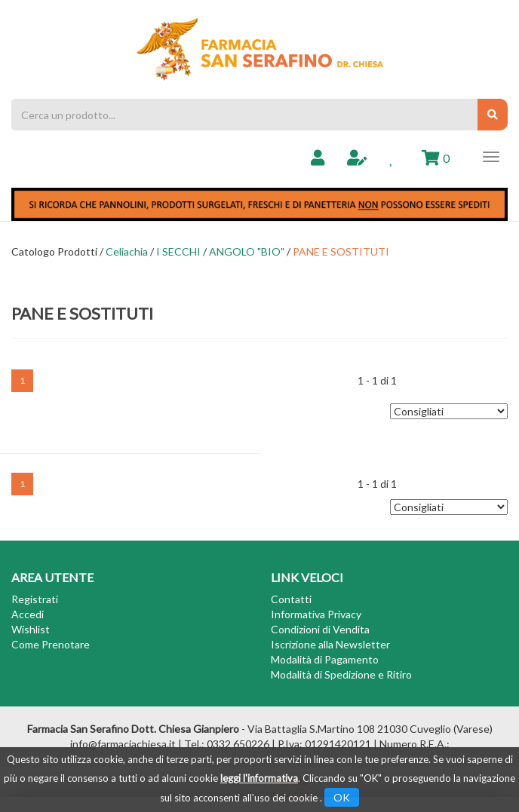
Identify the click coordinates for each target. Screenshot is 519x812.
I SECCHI (178, 251)
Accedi (28, 614)
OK (342, 797)
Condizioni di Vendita (320, 629)
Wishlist (31, 629)
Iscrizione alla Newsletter (330, 644)
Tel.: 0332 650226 (227, 744)
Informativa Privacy (316, 614)
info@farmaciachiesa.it (123, 744)
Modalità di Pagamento (325, 659)
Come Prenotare (51, 644)
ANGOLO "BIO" (247, 251)
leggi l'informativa (259, 778)
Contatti (291, 599)
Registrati (35, 599)
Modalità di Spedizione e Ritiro (341, 674)
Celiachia (127, 251)
